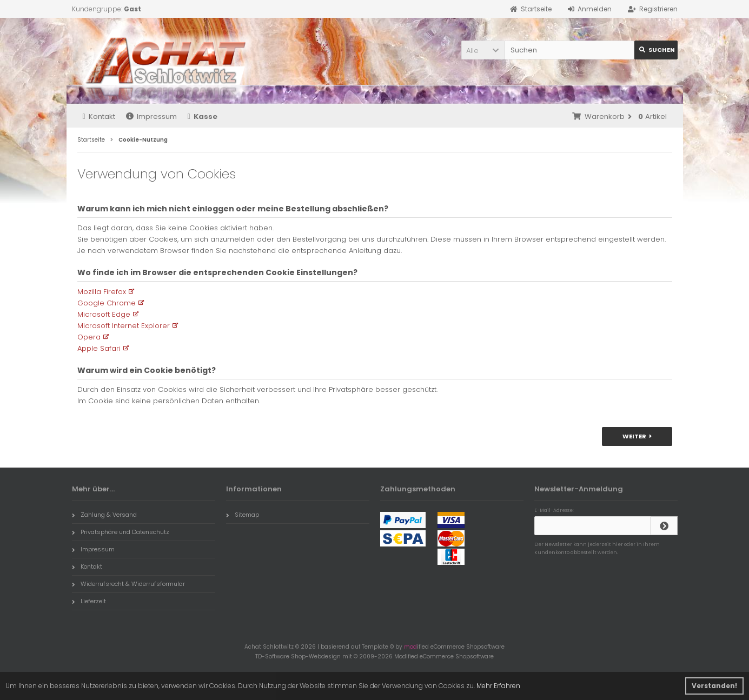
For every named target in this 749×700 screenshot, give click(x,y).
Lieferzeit (89, 601)
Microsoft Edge (104, 314)
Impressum (151, 116)
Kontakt (99, 116)
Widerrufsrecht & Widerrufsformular (128, 584)
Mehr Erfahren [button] (498, 686)
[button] (483, 50)
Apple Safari (99, 348)
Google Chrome (107, 303)
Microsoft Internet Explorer (124, 326)
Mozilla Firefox (102, 292)
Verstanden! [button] (714, 686)
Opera (89, 337)
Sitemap (243, 515)
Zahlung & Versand (104, 515)
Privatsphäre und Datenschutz (121, 532)
